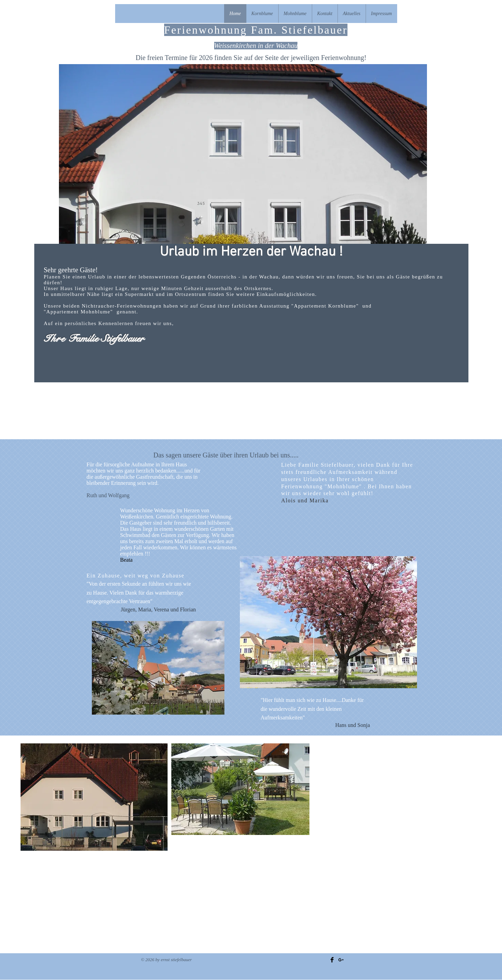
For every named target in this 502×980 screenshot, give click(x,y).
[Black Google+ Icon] (341, 960)
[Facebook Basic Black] (332, 960)
